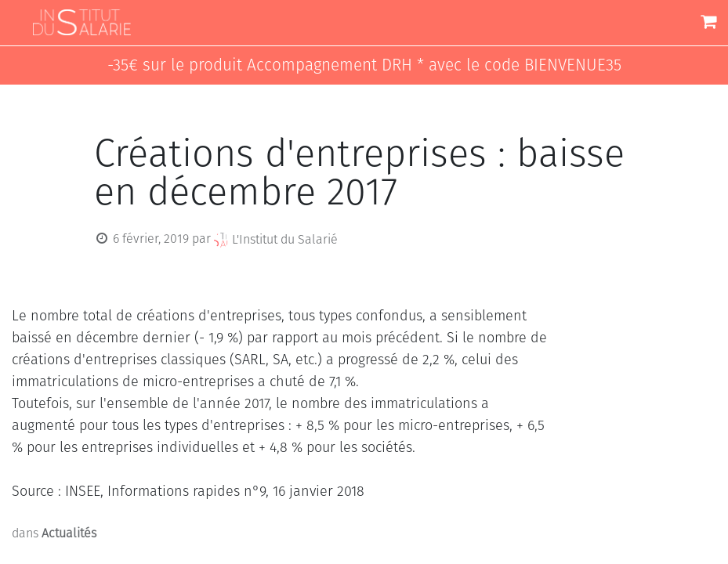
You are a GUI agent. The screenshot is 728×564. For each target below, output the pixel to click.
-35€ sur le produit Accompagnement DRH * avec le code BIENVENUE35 (364, 65)
